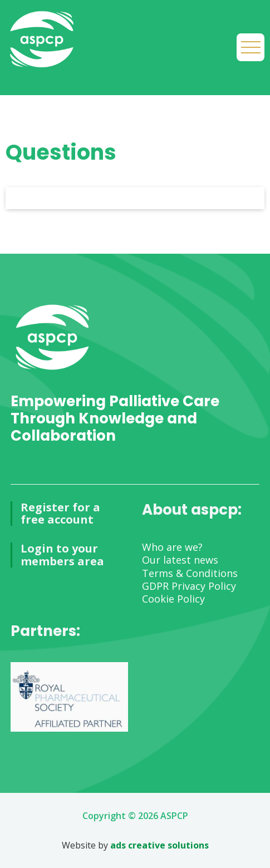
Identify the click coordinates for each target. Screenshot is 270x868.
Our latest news (180, 560)
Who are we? (172, 547)
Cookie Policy (173, 599)
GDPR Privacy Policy (189, 586)
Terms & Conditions (190, 573)
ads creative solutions (159, 845)
